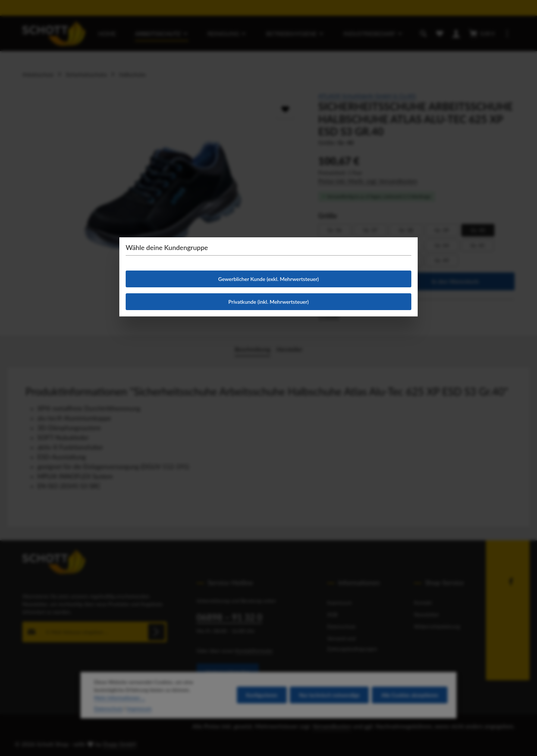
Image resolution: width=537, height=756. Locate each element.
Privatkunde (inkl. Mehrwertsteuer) (268, 302)
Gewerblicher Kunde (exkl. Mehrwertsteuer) (268, 279)
